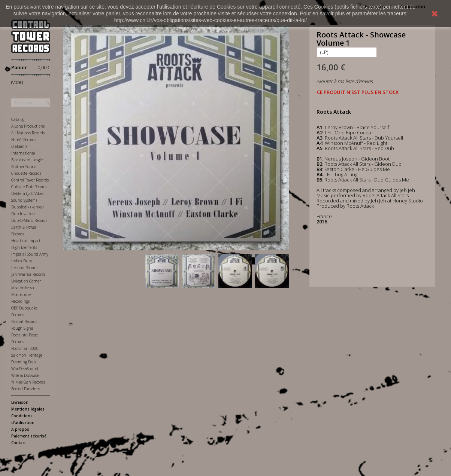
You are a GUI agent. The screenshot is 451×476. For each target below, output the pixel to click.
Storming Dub (23, 362)
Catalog (18, 119)
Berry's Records (24, 140)
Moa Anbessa (23, 288)
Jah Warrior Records (28, 274)
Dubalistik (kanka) (27, 207)
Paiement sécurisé (29, 436)
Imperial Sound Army (30, 254)
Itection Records (25, 268)
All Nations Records (28, 133)
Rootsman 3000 (25, 348)
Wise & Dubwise (25, 375)
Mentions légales (28, 409)
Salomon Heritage (27, 355)
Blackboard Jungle (27, 160)
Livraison (20, 402)
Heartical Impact (26, 241)
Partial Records (24, 321)
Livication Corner (26, 281)
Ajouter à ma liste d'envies (345, 81)
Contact (19, 443)
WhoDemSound (25, 369)
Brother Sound (24, 167)
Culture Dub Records (29, 187)
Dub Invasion (23, 214)
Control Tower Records (30, 180)
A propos (20, 429)
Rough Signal (23, 328)
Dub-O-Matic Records (29, 220)
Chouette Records (26, 173)
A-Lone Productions (28, 126)
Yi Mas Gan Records (28, 382)
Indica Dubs (22, 261)
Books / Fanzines (26, 389)
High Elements (24, 247)
